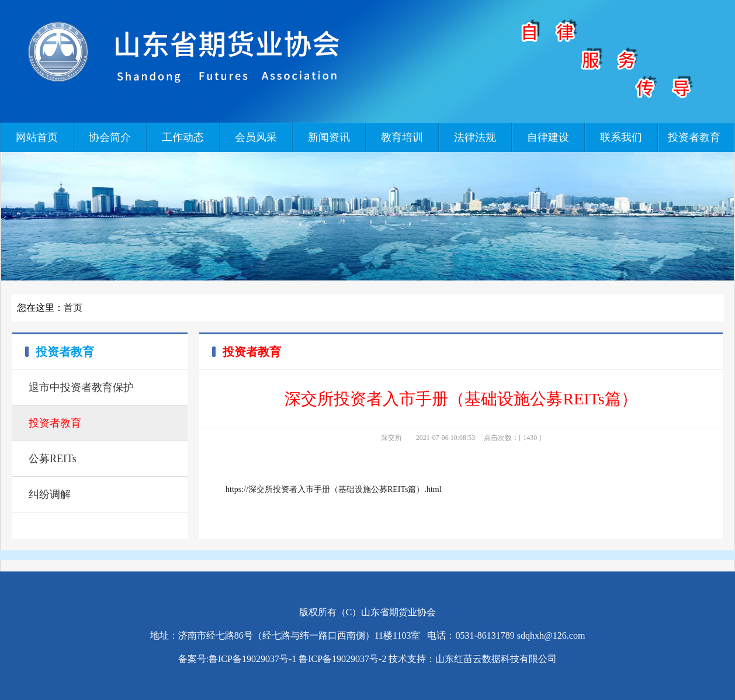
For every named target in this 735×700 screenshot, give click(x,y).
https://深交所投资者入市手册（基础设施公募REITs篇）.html (334, 489)
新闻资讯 (329, 137)
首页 (73, 308)
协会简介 (110, 137)
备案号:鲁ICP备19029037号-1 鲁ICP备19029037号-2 (282, 659)
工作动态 (183, 137)
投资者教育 (694, 137)
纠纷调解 (50, 494)
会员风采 (256, 137)
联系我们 (621, 137)
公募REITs (53, 459)
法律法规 (475, 137)
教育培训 (402, 137)
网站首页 (37, 137)
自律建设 (548, 137)
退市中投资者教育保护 (81, 387)
